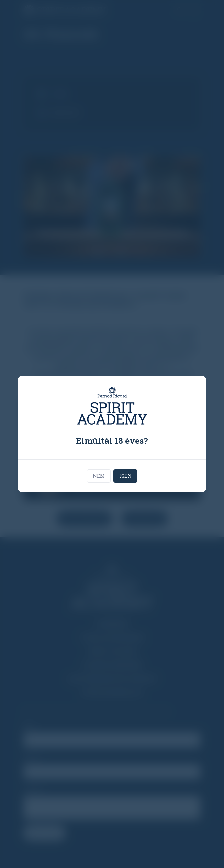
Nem (99, 476)
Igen (125, 476)
